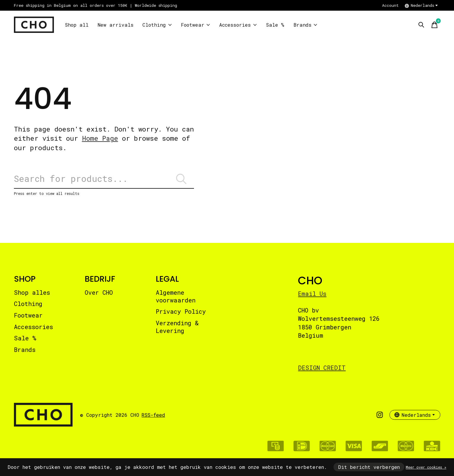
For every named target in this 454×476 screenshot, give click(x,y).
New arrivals (115, 25)
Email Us (312, 294)
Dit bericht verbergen (369, 467)
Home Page (100, 138)
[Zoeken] (104, 179)
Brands (305, 25)
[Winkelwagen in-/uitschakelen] (434, 25)
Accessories (238, 25)
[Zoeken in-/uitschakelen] (421, 25)
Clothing (157, 25)
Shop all (77, 25)
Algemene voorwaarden (176, 297)
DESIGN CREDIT (322, 368)
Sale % (276, 25)
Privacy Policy (181, 312)
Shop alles (32, 293)
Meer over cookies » (426, 467)
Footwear (195, 25)
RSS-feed (153, 416)
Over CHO (99, 293)
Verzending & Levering (177, 328)
